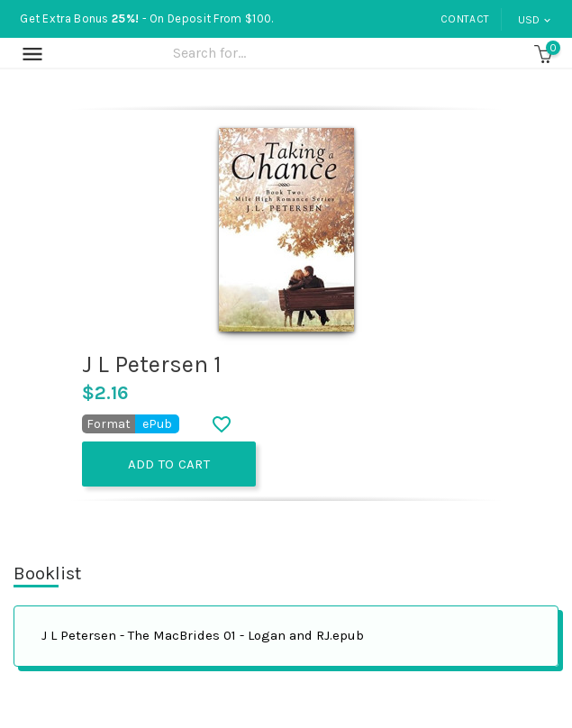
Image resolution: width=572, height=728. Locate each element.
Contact (465, 19)
